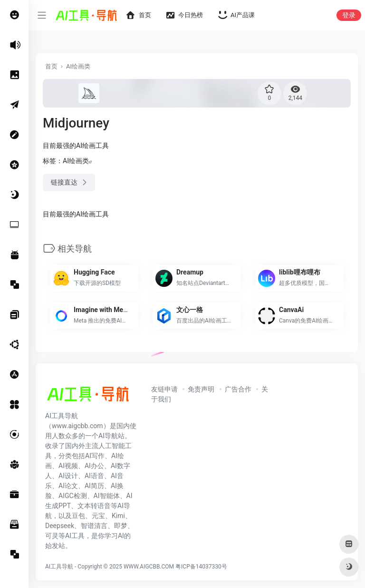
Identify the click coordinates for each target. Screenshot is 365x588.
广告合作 (238, 389)
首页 (51, 66)
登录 (349, 15)
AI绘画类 (78, 66)
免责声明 (201, 389)
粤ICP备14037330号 (201, 567)
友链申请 (164, 389)
